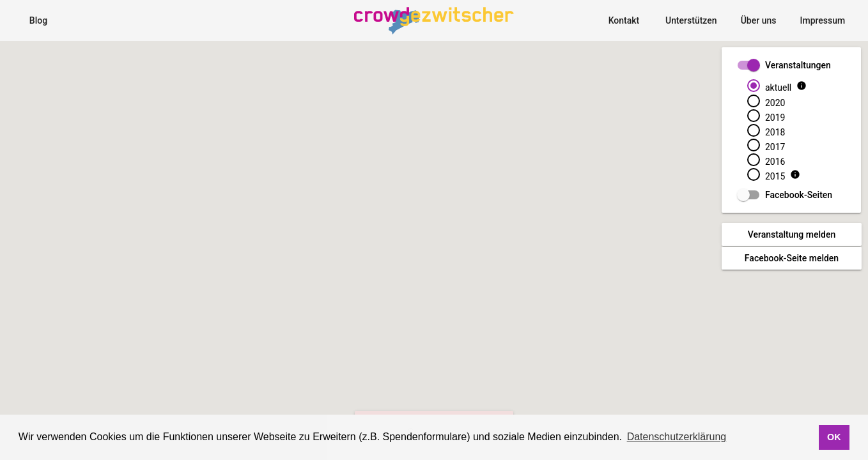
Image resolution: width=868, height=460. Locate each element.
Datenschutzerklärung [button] (677, 437)
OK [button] (834, 437)
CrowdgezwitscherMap (419, 8)
